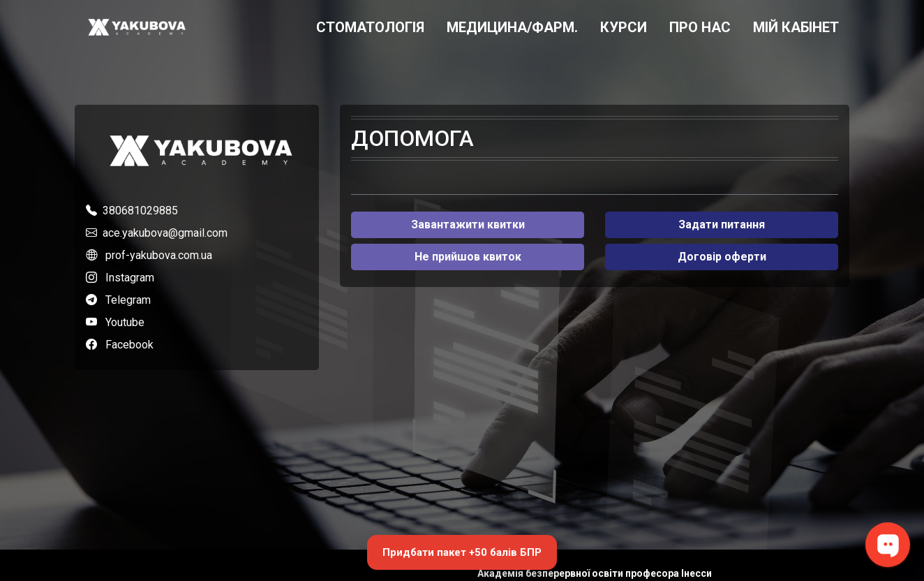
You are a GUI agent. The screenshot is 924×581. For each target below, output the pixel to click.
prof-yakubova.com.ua (159, 255)
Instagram (130, 278)
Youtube (125, 322)
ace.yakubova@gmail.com (165, 233)
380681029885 (140, 211)
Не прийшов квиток (468, 257)
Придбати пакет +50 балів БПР (462, 552)
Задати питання (722, 225)
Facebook (129, 345)
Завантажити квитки (468, 225)
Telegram (128, 300)
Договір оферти (722, 257)
